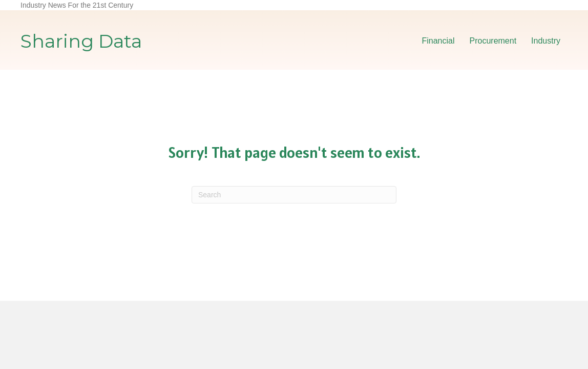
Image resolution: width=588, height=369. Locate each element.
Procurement (493, 41)
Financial (438, 41)
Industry (546, 41)
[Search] (294, 195)
